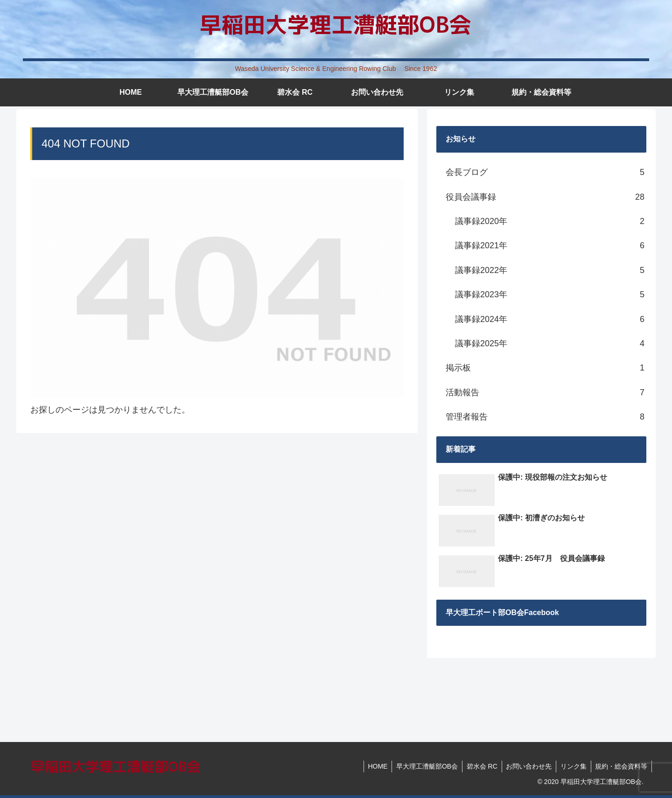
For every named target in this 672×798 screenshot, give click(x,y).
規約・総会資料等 (621, 766)
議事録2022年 (550, 270)
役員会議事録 (545, 197)
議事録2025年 (550, 343)
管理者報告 (545, 417)
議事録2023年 (550, 294)
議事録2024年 (550, 319)
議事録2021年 (550, 245)
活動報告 (545, 392)
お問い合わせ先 (526, 766)
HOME (371, 766)
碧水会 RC (478, 766)
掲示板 (545, 368)
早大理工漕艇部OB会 (422, 766)
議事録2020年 (550, 221)
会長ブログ (545, 172)
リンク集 (572, 766)
